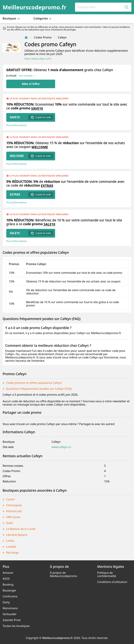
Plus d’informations (17, 125)
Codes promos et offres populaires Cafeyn (34, 383)
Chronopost (14, 505)
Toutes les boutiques (16, 626)
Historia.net (14, 511)
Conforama (10, 596)
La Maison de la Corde (21, 529)
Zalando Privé (12, 620)
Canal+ (11, 499)
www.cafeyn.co (61, 447)
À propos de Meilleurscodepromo (64, 574)
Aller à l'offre (31, 84)
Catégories (43, 19)
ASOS (6, 579)
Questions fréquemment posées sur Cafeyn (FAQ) (39, 389)
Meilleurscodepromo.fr (34, 7)
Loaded (11, 547)
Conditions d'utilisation (112, 582)
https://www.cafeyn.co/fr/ (38, 59)
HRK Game (13, 517)
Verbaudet (9, 614)
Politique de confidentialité (107, 574)
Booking (8, 585)
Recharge (12, 553)
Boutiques (12, 19)
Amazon (8, 573)
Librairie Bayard (17, 535)
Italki (10, 523)
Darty (6, 602)
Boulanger (9, 590)
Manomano (10, 608)
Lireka (10, 541)
